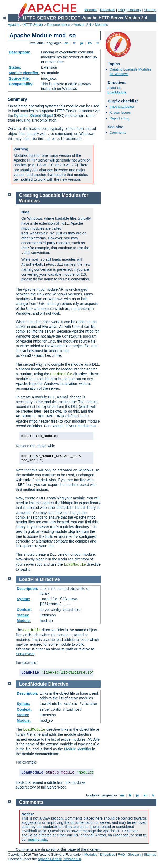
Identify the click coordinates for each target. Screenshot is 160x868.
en (66, 43)
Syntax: (24, 599)
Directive (50, 579)
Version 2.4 (83, 25)
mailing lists (37, 839)
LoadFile (114, 88)
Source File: (19, 78)
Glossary (134, 10)
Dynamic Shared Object (33, 116)
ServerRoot (25, 654)
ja (82, 43)
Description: (20, 52)
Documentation (58, 25)
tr (98, 43)
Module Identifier (78, 749)
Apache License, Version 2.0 (59, 859)
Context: (24, 610)
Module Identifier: (24, 73)
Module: (24, 621)
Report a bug (119, 118)
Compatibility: (21, 84)
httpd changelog (122, 106)
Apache (14, 25)
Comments (118, 132)
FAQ (121, 10)
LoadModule (117, 92)
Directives (108, 10)
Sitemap (150, 10)
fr (74, 43)
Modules (91, 10)
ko (90, 43)
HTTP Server (33, 25)
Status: (15, 67)
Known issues (120, 112)
